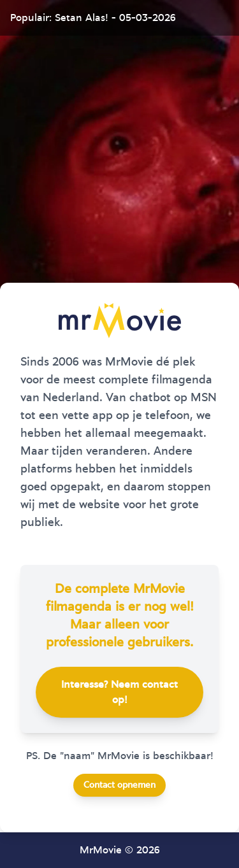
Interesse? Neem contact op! (119, 692)
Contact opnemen (119, 785)
